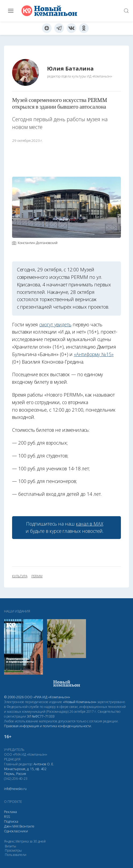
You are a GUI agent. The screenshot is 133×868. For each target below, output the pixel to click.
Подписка (11, 821)
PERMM (37, 576)
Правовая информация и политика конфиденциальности (48, 726)
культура (20, 576)
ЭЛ (41, 716)
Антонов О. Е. (44, 764)
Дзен (8, 826)
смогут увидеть (55, 324)
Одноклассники (16, 831)
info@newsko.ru (15, 789)
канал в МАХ (90, 524)
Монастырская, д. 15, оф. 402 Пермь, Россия (25, 771)
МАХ (15, 826)
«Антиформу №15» (94, 354)
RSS (7, 817)
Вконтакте (27, 826)
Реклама (10, 812)
